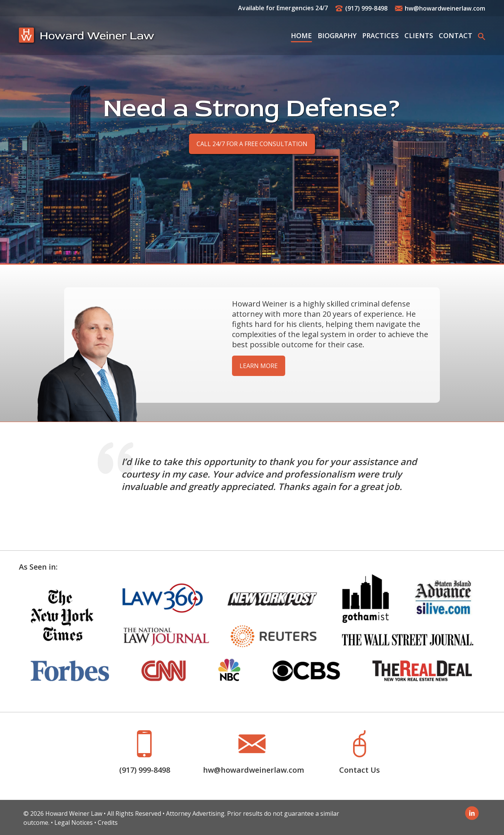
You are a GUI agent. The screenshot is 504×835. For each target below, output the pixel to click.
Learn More (259, 366)
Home (301, 35)
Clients (419, 35)
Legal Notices (74, 823)
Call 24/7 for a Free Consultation (252, 144)
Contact (456, 35)
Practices (380, 35)
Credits (108, 823)
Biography (337, 35)
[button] (482, 36)
